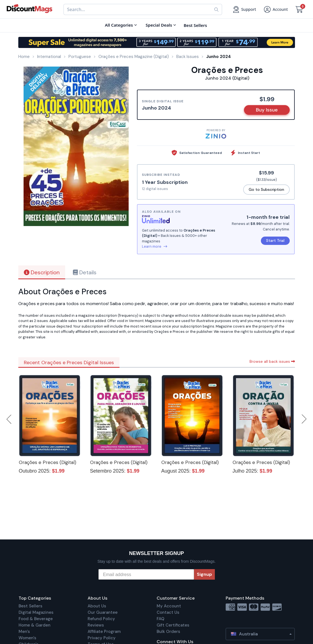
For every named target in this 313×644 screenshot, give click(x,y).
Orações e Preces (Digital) (48, 462)
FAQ (161, 619)
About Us (97, 606)
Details (85, 272)
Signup (204, 574)
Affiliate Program (104, 632)
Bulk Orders (168, 632)
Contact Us (168, 612)
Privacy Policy (102, 638)
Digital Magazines (36, 612)
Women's (27, 638)
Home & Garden (35, 625)
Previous (9, 419)
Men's (24, 632)
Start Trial (275, 240)
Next (304, 419)
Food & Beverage (36, 619)
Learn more (155, 246)
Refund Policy (101, 619)
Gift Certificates (173, 625)
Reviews (96, 625)
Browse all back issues (272, 361)
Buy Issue (267, 110)
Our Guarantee (103, 612)
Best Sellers (30, 606)
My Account (169, 606)
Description (42, 272)
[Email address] (146, 574)
